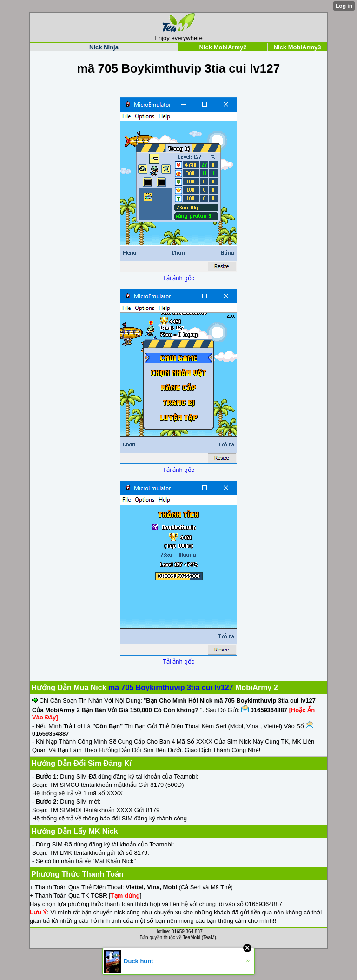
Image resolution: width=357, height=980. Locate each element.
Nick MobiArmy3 (297, 47)
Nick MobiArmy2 (223, 47)
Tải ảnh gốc (178, 278)
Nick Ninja (104, 47)
